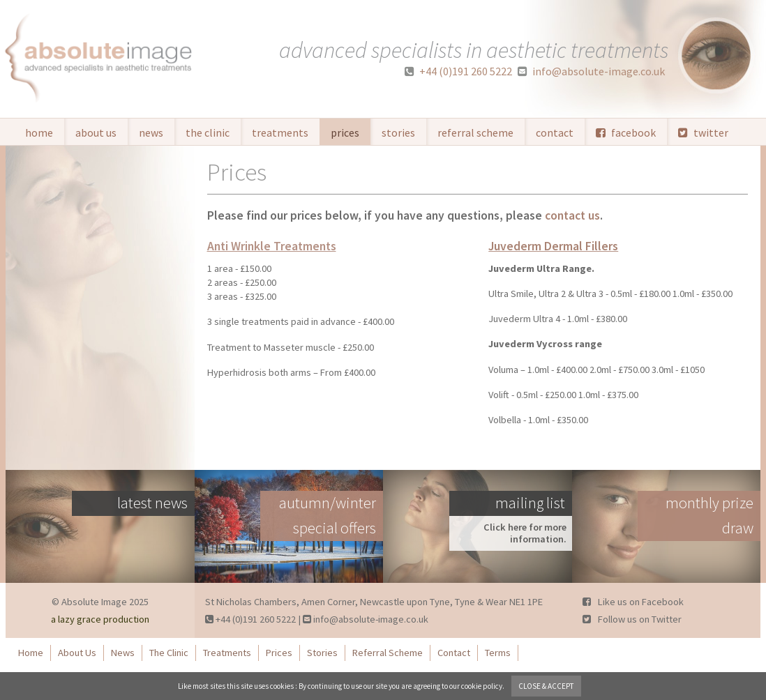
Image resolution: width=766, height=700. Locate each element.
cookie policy (482, 686)
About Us (96, 132)
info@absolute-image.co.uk (591, 71)
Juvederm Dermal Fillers (553, 246)
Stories (398, 132)
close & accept (546, 686)
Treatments (280, 132)
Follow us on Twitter (632, 619)
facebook (626, 132)
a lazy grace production (100, 619)
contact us (572, 215)
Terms (498, 653)
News (151, 132)
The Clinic (208, 132)
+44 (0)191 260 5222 (458, 71)
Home (39, 132)
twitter (703, 132)
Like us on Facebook (633, 602)
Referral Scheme (475, 132)
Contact (555, 132)
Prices (345, 132)
